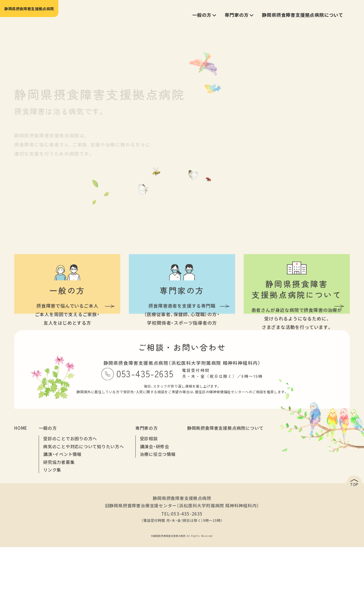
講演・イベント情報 (61, 515)
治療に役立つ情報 (151, 515)
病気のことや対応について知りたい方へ (81, 507)
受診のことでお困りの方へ (68, 500)
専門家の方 (141, 489)
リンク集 (52, 529)
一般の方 (48, 489)
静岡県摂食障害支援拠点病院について (217, 489)
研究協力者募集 (58, 522)
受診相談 (143, 500)
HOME (21, 489)
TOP (337, 539)
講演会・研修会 (148, 507)
